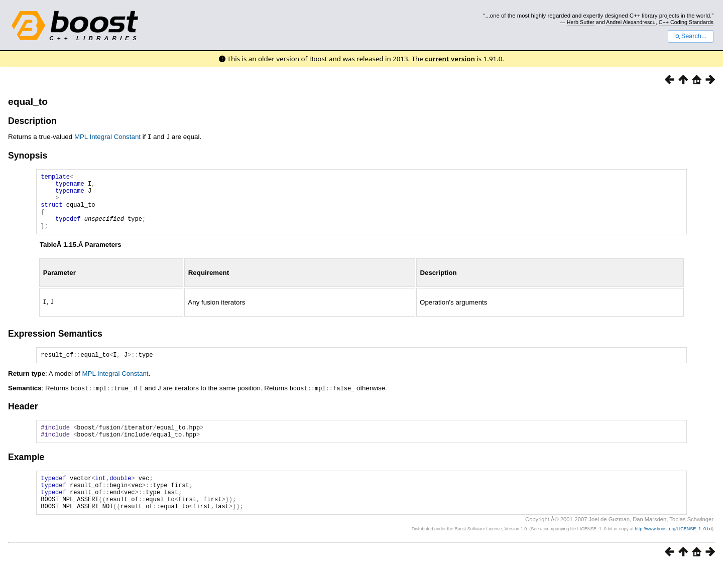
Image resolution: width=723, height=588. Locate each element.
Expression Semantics (55, 344)
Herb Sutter (581, 22)
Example (26, 471)
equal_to (28, 102)
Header (23, 417)
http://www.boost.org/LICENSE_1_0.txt (673, 551)
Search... (691, 36)
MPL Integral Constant (107, 137)
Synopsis (28, 155)
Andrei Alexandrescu (631, 22)
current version (450, 59)
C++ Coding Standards (686, 22)
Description (32, 121)
